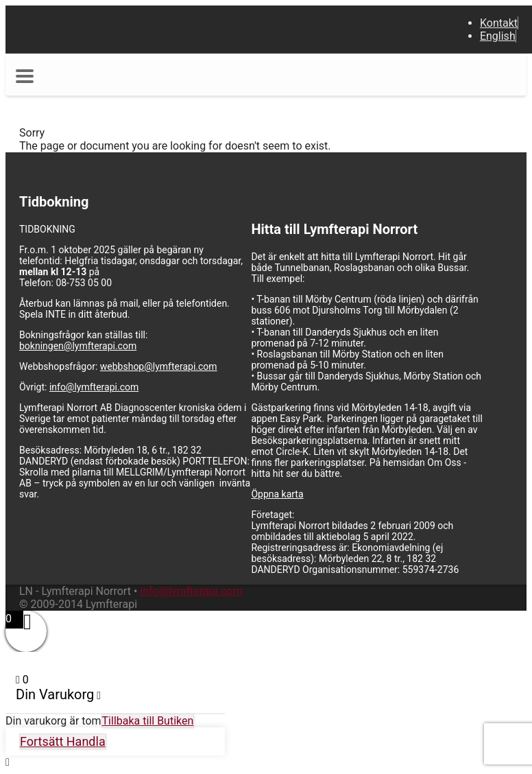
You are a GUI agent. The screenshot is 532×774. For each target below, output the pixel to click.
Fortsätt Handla (63, 741)
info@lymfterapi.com (94, 387)
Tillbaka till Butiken (148, 721)
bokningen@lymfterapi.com (78, 346)
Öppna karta (277, 494)
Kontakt (499, 23)
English (498, 36)
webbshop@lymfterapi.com (159, 366)
